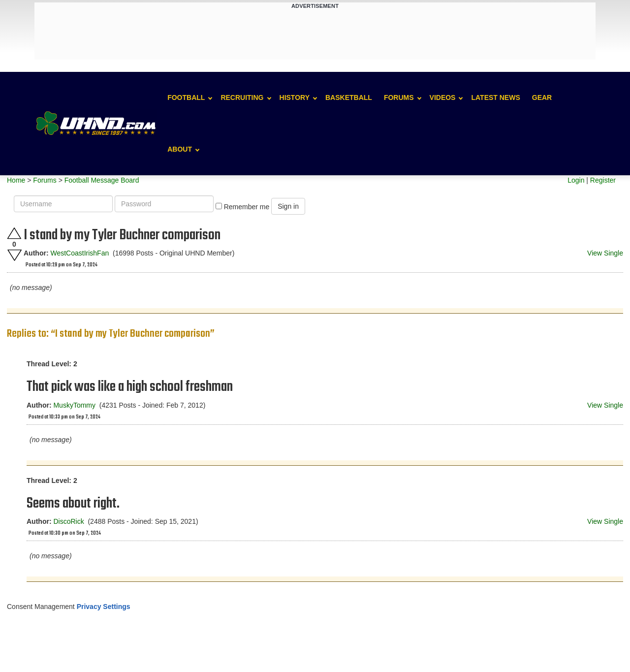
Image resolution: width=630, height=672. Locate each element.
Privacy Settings (104, 607)
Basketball (349, 97)
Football (186, 97)
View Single (605, 253)
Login (576, 180)
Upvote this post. (14, 233)
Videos (443, 97)
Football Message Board (102, 180)
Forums (399, 97)
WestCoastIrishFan (79, 253)
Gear (542, 97)
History (295, 97)
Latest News (495, 97)
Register (603, 180)
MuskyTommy (74, 405)
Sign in (288, 206)
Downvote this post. (14, 255)
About (180, 149)
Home (16, 180)
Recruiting (242, 97)
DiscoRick (68, 521)
